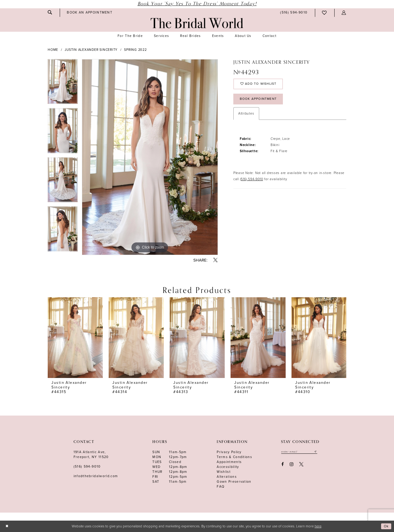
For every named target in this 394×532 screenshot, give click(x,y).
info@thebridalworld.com (96, 476)
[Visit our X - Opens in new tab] (302, 465)
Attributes (246, 116)
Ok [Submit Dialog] (386, 526)
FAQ (221, 487)
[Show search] (50, 12)
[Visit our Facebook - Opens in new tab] (282, 465)
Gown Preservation (234, 482)
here (318, 526)
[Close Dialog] (7, 526)
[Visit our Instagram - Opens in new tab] (291, 465)
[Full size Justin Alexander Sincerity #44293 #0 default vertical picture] (150, 157)
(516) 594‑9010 (87, 467)
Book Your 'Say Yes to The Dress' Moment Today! (197, 4)
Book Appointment (260, 101)
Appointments (229, 462)
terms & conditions (234, 457)
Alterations (227, 477)
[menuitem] (50, 12)
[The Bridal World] (197, 23)
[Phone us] (294, 13)
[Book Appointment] (90, 13)
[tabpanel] (63, 84)
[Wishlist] (325, 13)
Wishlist (224, 472)
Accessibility (228, 467)
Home (53, 50)
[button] (344, 13)
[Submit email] (317, 452)
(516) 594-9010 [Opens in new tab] (252, 181)
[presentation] (75, 338)
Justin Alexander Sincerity (91, 50)
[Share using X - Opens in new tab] (216, 260)
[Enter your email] (300, 452)
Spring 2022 (135, 50)
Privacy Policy (229, 452)
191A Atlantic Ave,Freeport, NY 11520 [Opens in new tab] (91, 455)
